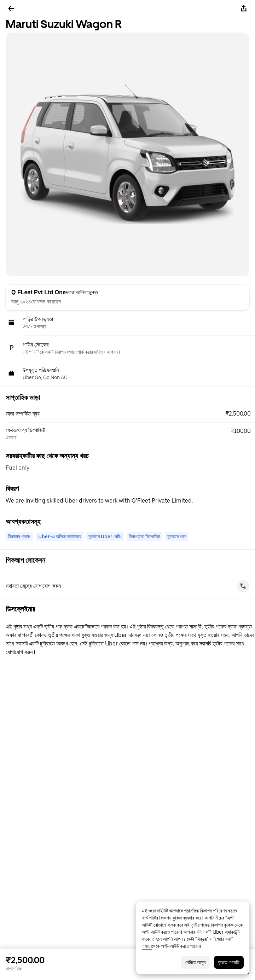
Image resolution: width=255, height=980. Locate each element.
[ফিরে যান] (11, 8)
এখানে (147, 946)
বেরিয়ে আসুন (195, 962)
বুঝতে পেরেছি (229, 962)
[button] (130, 414)
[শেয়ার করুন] (244, 8)
